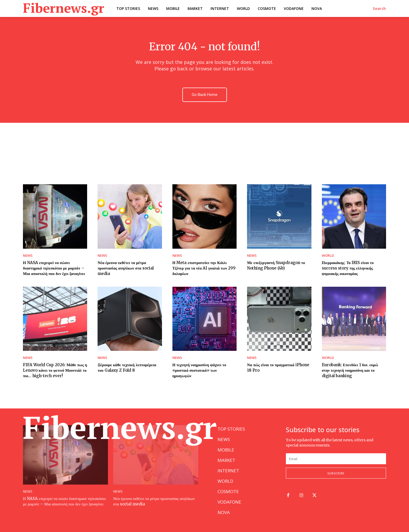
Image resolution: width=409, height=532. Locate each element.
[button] (379, 9)
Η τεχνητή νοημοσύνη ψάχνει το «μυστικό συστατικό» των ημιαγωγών (199, 370)
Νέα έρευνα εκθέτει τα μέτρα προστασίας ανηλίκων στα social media (125, 268)
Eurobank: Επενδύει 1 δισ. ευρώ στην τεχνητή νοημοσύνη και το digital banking (350, 370)
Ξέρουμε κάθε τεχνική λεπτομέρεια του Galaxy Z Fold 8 (127, 368)
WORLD (328, 256)
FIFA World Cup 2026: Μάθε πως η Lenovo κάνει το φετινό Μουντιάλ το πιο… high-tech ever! (55, 370)
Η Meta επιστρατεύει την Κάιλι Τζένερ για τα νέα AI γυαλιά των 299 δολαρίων (204, 268)
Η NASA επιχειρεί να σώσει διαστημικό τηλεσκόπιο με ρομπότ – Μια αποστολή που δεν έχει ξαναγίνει (54, 268)
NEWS (28, 256)
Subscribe (336, 473)
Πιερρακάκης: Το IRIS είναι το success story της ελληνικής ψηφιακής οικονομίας (348, 268)
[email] (336, 459)
